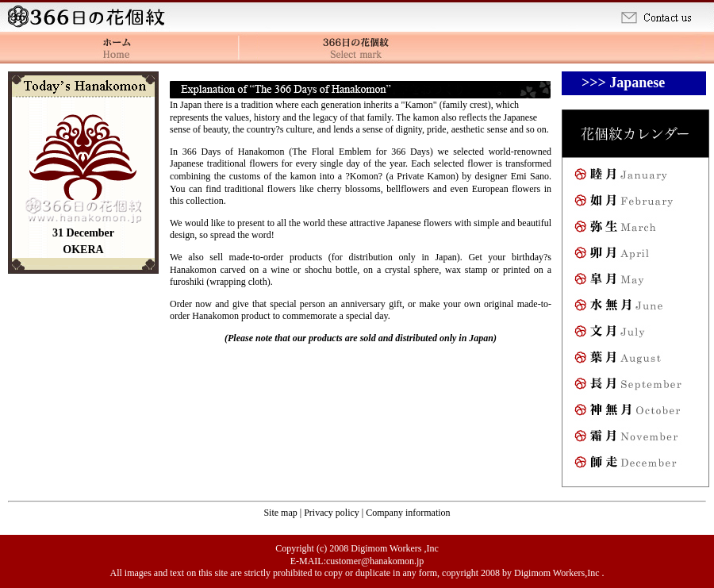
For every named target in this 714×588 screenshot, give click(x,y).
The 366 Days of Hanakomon (357, 48)
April (635, 256)
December (635, 465)
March (635, 230)
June (635, 308)
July (635, 334)
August (635, 361)
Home (89, 16)
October (635, 413)
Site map (281, 513)
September (635, 387)
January (635, 177)
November (635, 439)
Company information (408, 513)
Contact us (665, 16)
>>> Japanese (623, 83)
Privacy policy (333, 513)
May (635, 282)
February (635, 204)
